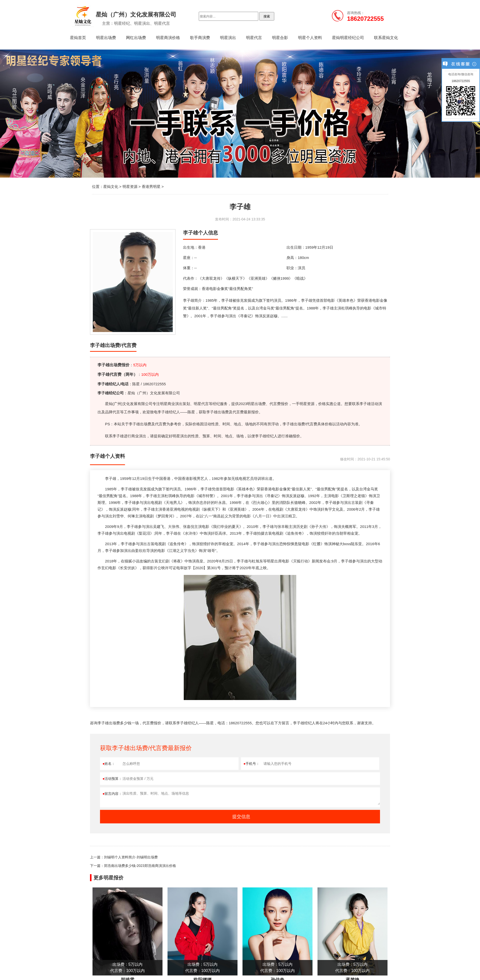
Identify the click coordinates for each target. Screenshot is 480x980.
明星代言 (254, 38)
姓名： (109, 764)
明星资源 (130, 187)
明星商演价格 (168, 38)
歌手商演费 (200, 38)
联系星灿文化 (386, 38)
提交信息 (241, 817)
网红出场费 (136, 38)
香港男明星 (151, 187)
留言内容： (112, 794)
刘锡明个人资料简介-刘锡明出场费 (131, 857)
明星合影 (280, 38)
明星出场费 (106, 38)
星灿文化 (111, 187)
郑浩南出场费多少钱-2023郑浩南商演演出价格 (140, 866)
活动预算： (112, 779)
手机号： (251, 764)
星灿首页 (78, 38)
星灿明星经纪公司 (348, 38)
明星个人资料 (310, 38)
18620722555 (461, 81)
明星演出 (228, 38)
